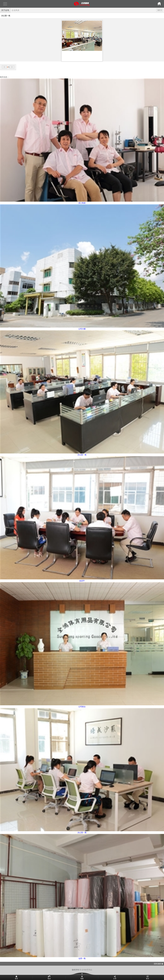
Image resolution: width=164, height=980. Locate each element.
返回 (160, 10)
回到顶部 (157, 964)
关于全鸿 (5, 10)
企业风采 (16, 10)
